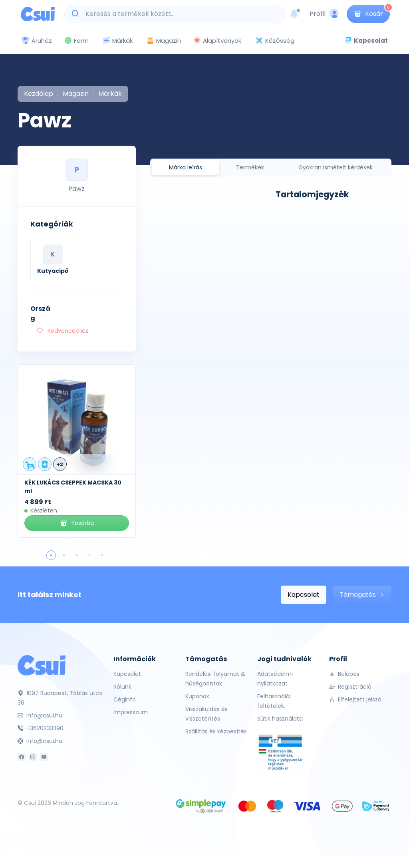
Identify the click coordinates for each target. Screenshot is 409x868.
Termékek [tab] (250, 167)
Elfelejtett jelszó (355, 699)
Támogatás (362, 595)
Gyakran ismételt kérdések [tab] (336, 167)
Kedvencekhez (63, 331)
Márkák (117, 41)
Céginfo (125, 699)
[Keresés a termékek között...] (179, 14)
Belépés (344, 674)
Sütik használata (280, 719)
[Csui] (42, 665)
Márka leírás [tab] (186, 167)
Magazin (164, 41)
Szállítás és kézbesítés (216, 731)
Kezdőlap (39, 94)
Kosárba (76, 523)
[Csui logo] (38, 14)
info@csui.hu (40, 715)
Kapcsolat (304, 595)
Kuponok (197, 696)
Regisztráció (350, 687)
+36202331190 (41, 728)
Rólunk (122, 687)
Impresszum (131, 712)
